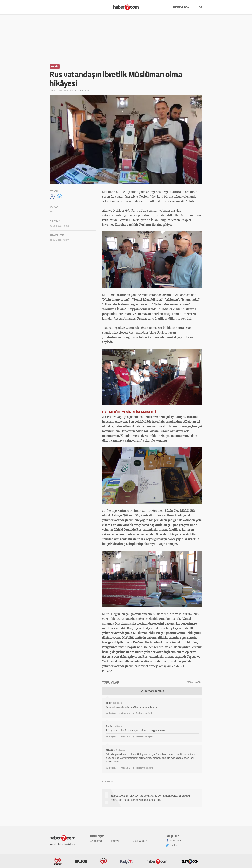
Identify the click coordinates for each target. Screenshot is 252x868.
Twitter (172, 845)
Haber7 (157, 861)
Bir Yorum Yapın (152, 691)
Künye (115, 841)
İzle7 (190, 861)
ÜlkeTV (81, 861)
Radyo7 (127, 861)
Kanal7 (58, 861)
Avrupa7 (104, 861)
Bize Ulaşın (140, 841)
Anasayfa (96, 841)
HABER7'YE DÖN (180, 7)
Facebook (174, 841)
